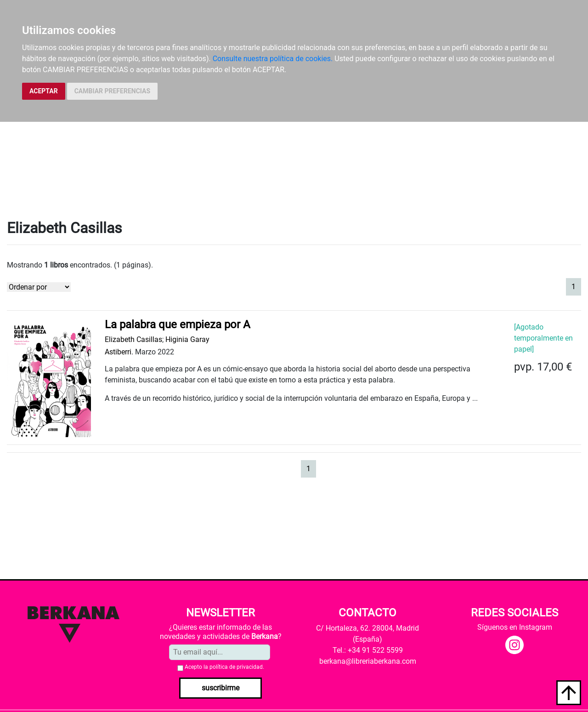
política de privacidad (236, 667)
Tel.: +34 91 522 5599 (368, 650)
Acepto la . (224, 667)
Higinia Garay (187, 339)
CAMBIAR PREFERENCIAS (112, 91)
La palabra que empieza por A (178, 325)
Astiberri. (119, 352)
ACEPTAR (44, 91)
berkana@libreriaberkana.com (368, 661)
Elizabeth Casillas (133, 339)
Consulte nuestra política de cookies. (273, 59)
